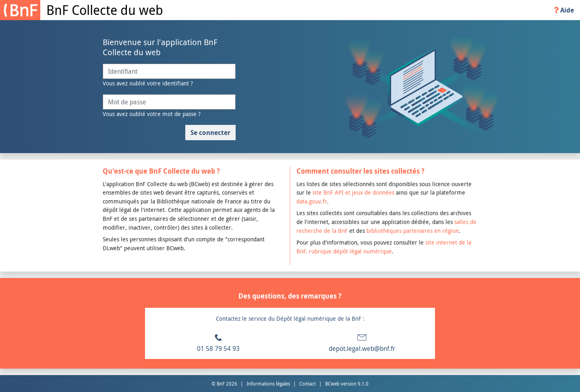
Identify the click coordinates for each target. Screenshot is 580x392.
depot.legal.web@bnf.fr (362, 348)
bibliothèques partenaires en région (413, 231)
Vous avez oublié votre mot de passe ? (152, 114)
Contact (308, 384)
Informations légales (268, 384)
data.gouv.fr (312, 201)
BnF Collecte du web (105, 10)
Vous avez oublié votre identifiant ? (148, 83)
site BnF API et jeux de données (353, 192)
